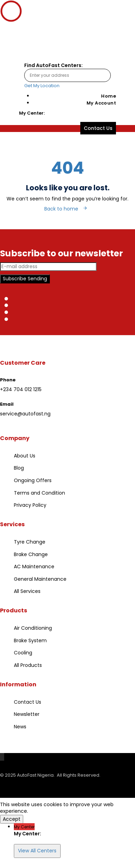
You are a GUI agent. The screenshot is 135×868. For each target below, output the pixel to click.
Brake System (30, 640)
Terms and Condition (39, 493)
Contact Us (28, 702)
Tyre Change (30, 542)
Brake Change (31, 554)
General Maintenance (40, 579)
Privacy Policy (30, 505)
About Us (25, 456)
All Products (28, 665)
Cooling (23, 653)
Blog (19, 468)
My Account (101, 103)
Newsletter (27, 714)
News (20, 727)
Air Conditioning (33, 628)
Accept (12, 819)
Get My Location (42, 86)
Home (109, 96)
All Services (27, 591)
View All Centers (37, 851)
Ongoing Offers (33, 480)
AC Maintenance (34, 567)
